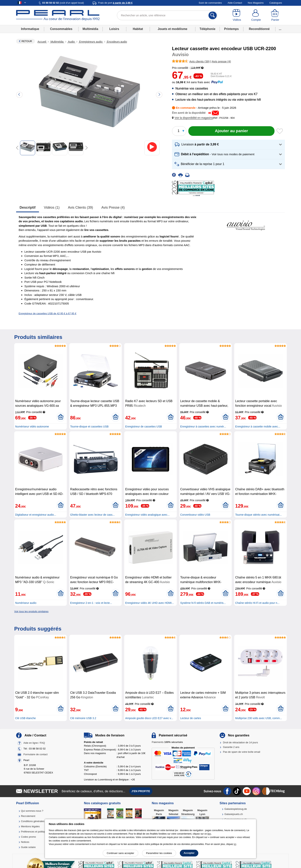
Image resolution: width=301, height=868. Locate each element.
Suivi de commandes (210, 3)
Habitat (138, 29)
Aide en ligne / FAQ (34, 743)
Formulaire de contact (36, 754)
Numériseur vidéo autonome (32, 427)
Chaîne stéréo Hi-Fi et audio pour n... (257, 603)
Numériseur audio (26, 603)
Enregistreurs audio (91, 42)
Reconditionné (259, 29)
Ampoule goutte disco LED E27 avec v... (149, 718)
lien (209, 834)
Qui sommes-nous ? (32, 811)
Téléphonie (208, 29)
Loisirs (114, 29)
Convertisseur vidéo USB (195, 515)
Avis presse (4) (113, 207)
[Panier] (275, 15)
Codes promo (28, 837)
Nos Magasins (256, 3)
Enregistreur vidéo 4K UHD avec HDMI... (150, 603)
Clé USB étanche (25, 718)
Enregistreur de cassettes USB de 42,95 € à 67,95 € (48, 313)
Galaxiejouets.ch (234, 814)
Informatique (30, 29)
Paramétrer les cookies (159, 853)
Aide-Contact (235, 3)
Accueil (42, 42)
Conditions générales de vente (38, 821)
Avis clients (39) (81, 207)
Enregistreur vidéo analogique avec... (147, 515)
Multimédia (90, 29)
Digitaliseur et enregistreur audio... (36, 515)
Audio (71, 42)
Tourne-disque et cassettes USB (89, 427)
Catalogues (276, 3)
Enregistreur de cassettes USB (143, 427)
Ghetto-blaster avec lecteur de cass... (93, 515)
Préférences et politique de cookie (40, 832)
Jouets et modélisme (172, 29)
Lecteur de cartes (191, 718)
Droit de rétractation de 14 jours (241, 742)
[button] (193, 118)
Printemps (231, 29)
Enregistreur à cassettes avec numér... (203, 427)
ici (235, 844)
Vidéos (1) (52, 207)
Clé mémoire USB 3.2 (83, 718)
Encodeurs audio (117, 42)
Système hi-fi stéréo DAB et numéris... (203, 603)
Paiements (167, 742)
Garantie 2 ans (231, 747)
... (280, 29)
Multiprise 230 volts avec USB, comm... (259, 718)
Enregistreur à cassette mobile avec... (258, 427)
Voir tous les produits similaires (31, 611)
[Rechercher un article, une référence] (167, 15)
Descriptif (28, 207)
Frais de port (115, 3)
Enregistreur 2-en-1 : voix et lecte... (91, 603)
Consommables (61, 29)
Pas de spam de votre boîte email (242, 752)
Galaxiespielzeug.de (236, 809)
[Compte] (256, 15)
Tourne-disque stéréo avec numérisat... (258, 515)
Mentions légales (30, 826)
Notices (25, 842)
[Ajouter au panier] (231, 131)
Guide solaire (28, 847)
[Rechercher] (213, 15)
